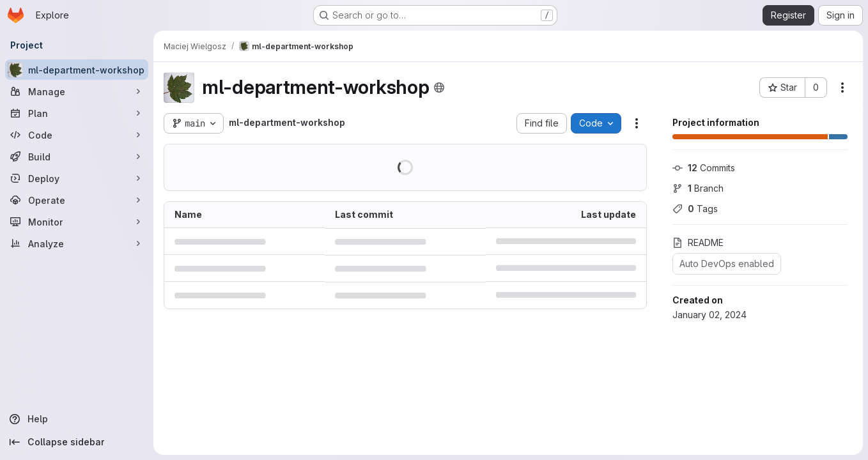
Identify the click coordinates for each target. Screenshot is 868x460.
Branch (698, 188)
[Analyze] (77, 243)
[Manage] (77, 91)
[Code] (77, 135)
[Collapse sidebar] (77, 442)
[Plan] (77, 113)
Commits (704, 168)
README (698, 242)
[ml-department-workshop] (77, 70)
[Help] (77, 419)
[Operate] (77, 200)
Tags (695, 209)
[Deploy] (77, 178)
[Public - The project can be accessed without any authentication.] (439, 88)
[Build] (77, 157)
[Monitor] (77, 222)
